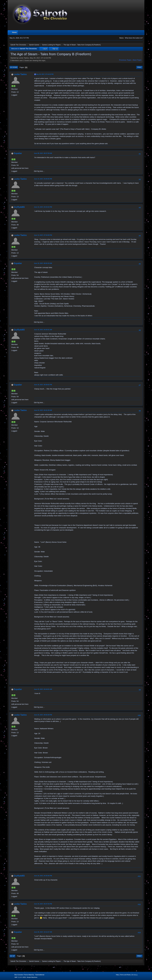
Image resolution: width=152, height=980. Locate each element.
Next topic (137, 60)
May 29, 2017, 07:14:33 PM (45, 74)
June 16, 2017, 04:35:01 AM (43, 330)
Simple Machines (32, 977)
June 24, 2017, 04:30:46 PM (43, 876)
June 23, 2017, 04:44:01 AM (43, 689)
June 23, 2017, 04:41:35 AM (43, 410)
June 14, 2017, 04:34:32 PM (43, 207)
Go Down (14, 67)
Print (139, 67)
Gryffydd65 (19, 207)
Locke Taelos (20, 74)
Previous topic (125, 60)
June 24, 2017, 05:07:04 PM (43, 904)
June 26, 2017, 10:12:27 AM (43, 932)
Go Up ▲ (135, 975)
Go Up (12, 956)
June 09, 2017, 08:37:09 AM (43, 153)
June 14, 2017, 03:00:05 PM (43, 179)
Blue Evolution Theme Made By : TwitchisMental (29, 975)
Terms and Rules (125, 975)
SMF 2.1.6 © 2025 (20, 977)
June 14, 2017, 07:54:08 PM (43, 235)
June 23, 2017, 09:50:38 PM (43, 715)
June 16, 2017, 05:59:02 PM (43, 385)
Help (117, 975)
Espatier (18, 153)
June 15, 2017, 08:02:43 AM (43, 263)
